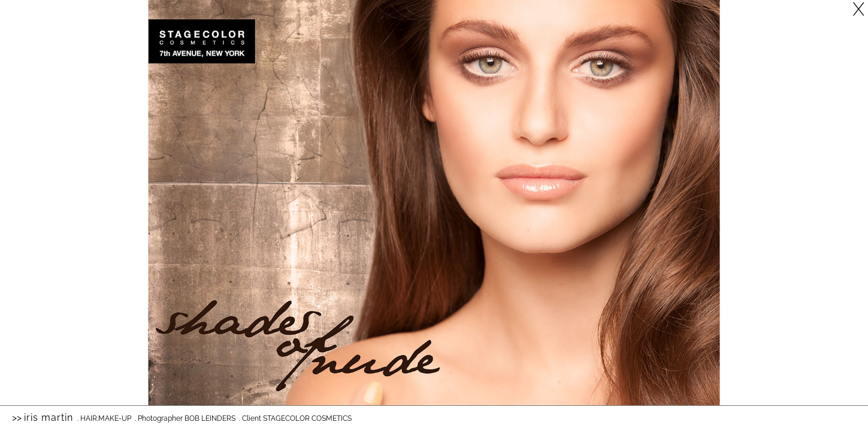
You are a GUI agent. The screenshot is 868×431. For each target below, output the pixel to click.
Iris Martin (49, 418)
